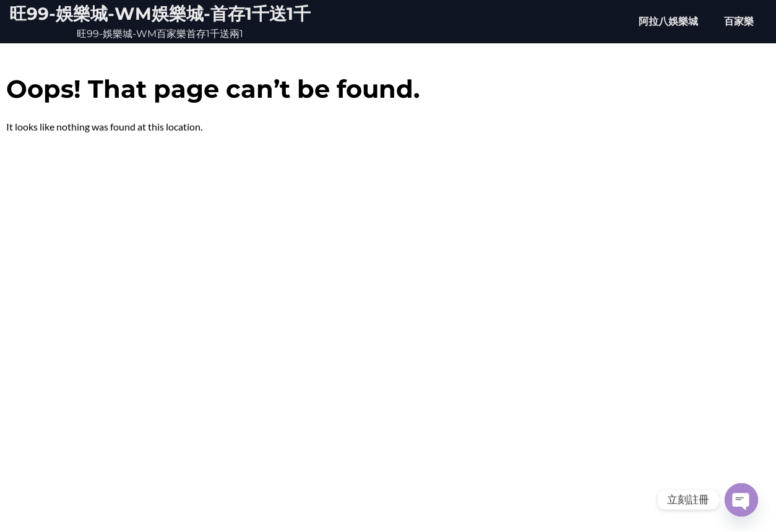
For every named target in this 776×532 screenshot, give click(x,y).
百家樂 (739, 21)
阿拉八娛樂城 (668, 21)
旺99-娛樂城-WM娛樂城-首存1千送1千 (160, 14)
